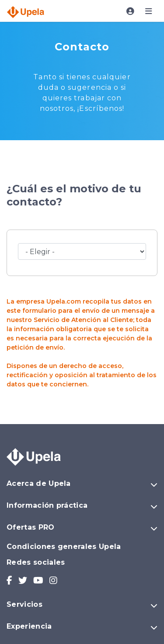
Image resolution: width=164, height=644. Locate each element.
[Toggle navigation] (130, 11)
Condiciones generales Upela (64, 547)
